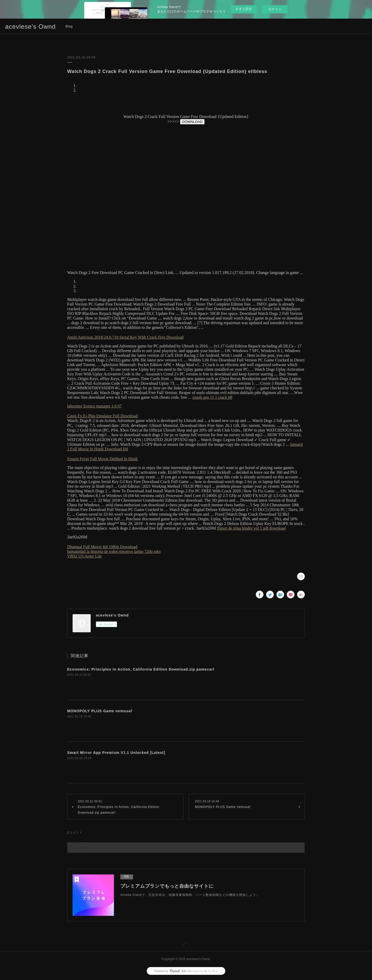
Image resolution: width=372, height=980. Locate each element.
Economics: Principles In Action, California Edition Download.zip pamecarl (141, 669)
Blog (69, 26)
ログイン (275, 9)
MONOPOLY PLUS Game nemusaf (100, 711)
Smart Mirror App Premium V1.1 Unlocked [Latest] (116, 753)
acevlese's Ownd (30, 27)
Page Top (186, 945)
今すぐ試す (244, 9)
